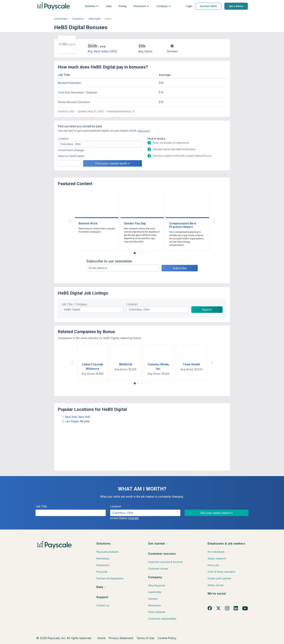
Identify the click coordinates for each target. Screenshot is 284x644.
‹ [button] (70, 221)
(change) (79, 150)
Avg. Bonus (145, 51)
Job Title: (41, 506)
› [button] (214, 221)
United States (61, 19)
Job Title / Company (74, 304)
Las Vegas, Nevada (77, 421)
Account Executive (69, 83)
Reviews (173, 51)
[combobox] (100, 144)
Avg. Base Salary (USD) (102, 51)
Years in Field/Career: (71, 156)
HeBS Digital (94, 19)
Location (132, 304)
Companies (78, 19)
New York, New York (78, 417)
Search (207, 310)
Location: (63, 139)
